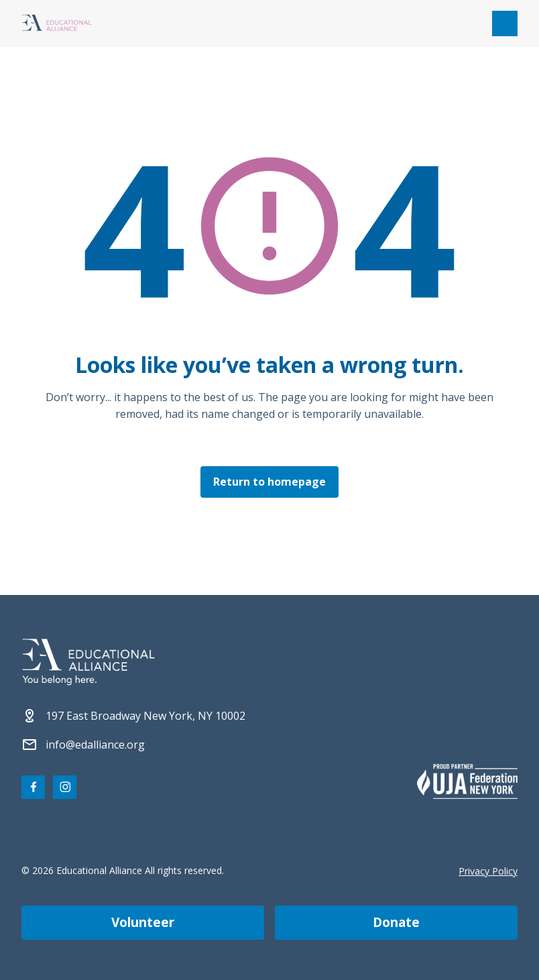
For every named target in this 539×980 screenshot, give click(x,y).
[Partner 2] (467, 781)
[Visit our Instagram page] (65, 787)
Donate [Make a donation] (396, 922)
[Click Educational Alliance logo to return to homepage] (57, 24)
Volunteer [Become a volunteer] (143, 922)
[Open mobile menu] (505, 23)
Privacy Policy (488, 871)
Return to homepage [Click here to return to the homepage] (269, 482)
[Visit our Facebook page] (33, 787)
